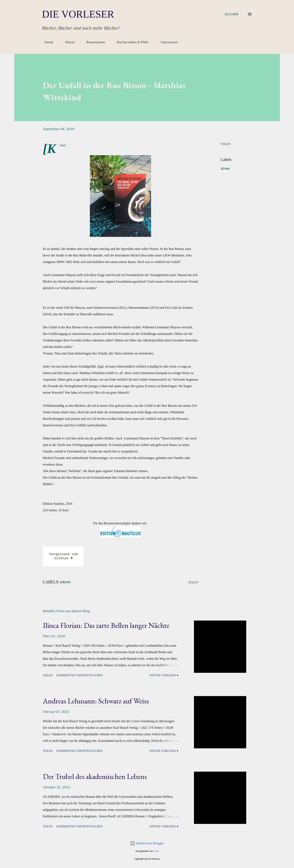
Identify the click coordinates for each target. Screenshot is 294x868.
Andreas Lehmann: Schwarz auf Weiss (96, 701)
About (67, 42)
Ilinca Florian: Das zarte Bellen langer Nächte (106, 625)
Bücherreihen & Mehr (130, 42)
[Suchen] (231, 14)
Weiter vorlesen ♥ (164, 675)
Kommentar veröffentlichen (79, 675)
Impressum (167, 42)
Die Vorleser (78, 14)
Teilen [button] (226, 144)
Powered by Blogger (147, 843)
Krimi (225, 168)
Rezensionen (93, 42)
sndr (156, 851)
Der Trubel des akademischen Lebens (95, 776)
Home (46, 42)
